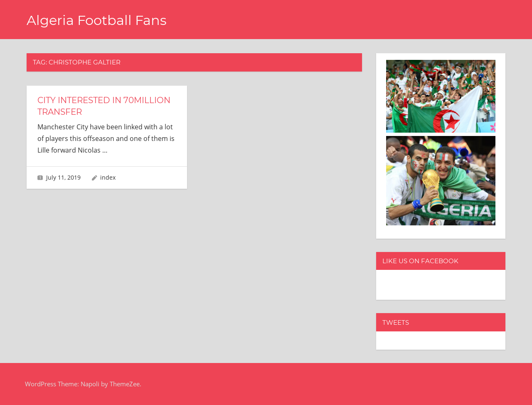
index (108, 177)
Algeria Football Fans (97, 20)
